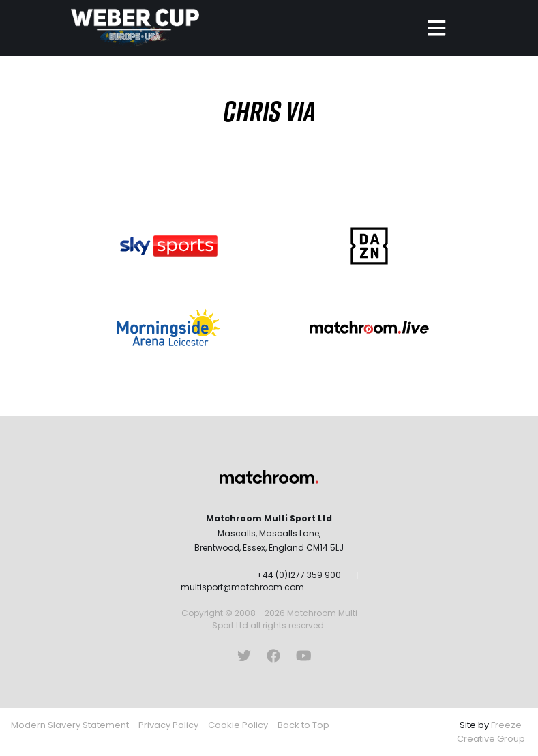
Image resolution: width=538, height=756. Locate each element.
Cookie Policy (238, 725)
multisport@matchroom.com (242, 587)
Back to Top (303, 725)
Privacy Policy (168, 725)
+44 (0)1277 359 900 (299, 575)
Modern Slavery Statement (70, 725)
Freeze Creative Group (491, 732)
